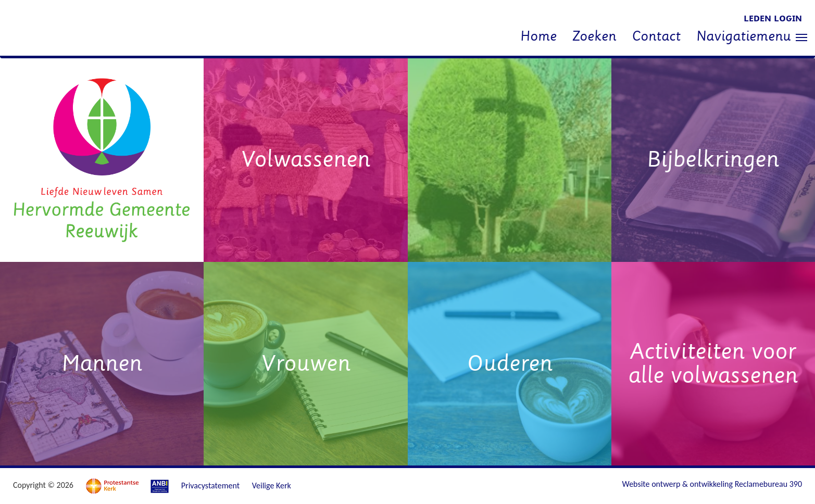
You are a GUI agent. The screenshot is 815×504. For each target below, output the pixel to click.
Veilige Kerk (272, 486)
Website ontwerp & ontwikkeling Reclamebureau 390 (712, 484)
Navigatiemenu (752, 37)
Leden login (773, 19)
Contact (656, 36)
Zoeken (594, 36)
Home (538, 36)
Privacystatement (210, 486)
